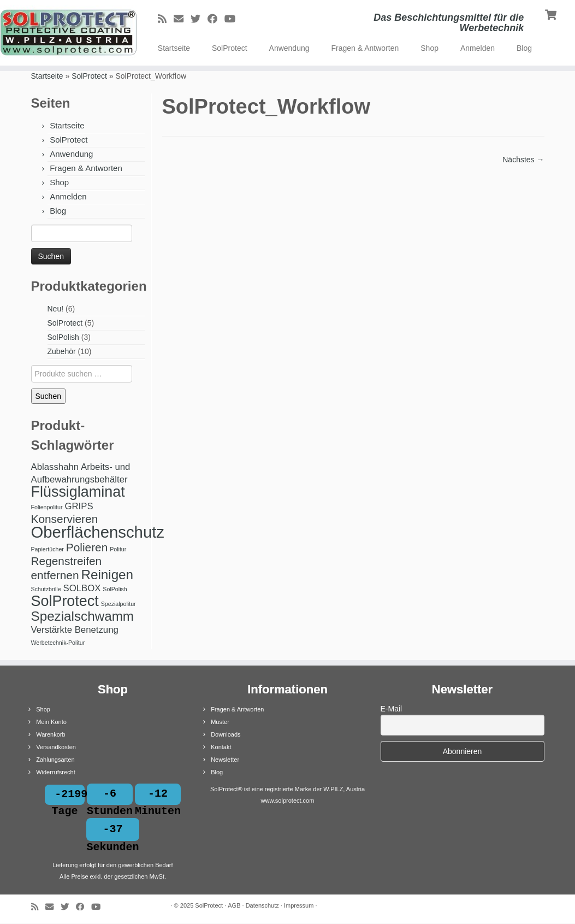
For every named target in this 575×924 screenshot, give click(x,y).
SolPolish (63, 337)
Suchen (48, 396)
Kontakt (221, 747)
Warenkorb (51, 734)
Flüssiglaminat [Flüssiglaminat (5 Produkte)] (78, 492)
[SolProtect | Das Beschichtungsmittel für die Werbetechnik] (67, 33)
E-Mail (392, 709)
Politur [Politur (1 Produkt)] (118, 549)
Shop (429, 48)
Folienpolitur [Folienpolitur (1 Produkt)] (47, 507)
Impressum (299, 907)
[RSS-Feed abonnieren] (166, 19)
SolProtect (230, 48)
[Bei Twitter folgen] (199, 19)
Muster (220, 722)
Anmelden (478, 48)
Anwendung (289, 48)
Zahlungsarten (55, 760)
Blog (524, 48)
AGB (234, 907)
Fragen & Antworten (365, 48)
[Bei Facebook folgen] (216, 19)
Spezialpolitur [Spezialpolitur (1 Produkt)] (118, 604)
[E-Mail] (182, 19)
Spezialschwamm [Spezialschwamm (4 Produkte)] (83, 616)
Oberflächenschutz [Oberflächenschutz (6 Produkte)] (98, 532)
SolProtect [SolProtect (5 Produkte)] (65, 601)
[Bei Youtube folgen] (233, 19)
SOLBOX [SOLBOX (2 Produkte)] (82, 588)
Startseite (174, 48)
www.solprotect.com (288, 801)
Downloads (226, 734)
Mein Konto (51, 722)
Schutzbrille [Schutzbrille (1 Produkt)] (46, 589)
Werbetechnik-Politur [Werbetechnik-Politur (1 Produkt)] (58, 643)
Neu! (56, 309)
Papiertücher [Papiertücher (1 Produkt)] (48, 549)
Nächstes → (523, 160)
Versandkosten (56, 747)
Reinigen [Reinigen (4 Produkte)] (107, 575)
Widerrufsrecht (56, 772)
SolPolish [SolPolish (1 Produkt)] (115, 589)
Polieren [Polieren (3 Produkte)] (87, 547)
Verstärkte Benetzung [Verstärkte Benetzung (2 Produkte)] (75, 630)
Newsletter (225, 760)
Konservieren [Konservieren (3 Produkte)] (65, 519)
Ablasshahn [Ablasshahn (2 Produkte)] (55, 467)
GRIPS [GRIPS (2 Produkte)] (79, 506)
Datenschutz (262, 907)
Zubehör (62, 351)
